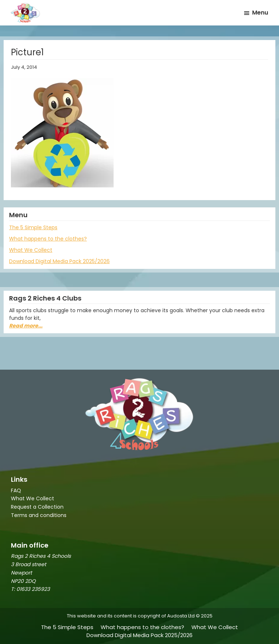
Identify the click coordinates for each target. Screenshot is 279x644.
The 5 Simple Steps (33, 227)
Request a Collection (37, 507)
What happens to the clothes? (48, 239)
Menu (260, 13)
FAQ (16, 490)
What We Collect (31, 250)
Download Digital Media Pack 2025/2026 (59, 261)
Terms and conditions (39, 515)
